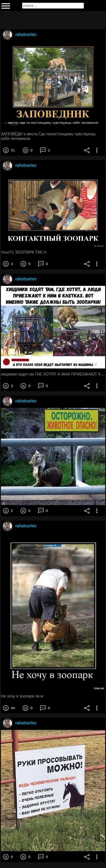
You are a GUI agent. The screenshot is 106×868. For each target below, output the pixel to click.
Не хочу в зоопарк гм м (22, 696)
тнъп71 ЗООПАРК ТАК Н (24, 252)
